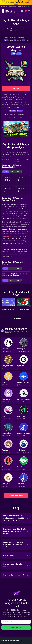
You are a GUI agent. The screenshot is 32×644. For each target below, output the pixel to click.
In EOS (27, 40)
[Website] (9, 118)
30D (18, 172)
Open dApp (16, 89)
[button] (25, 11)
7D (12, 172)
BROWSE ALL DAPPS (16, 495)
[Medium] (19, 118)
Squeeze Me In (16, 628)
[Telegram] (15, 118)
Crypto (7, 38)
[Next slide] (30, 307)
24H (6, 172)
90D (18, 268)
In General (11, 40)
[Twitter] (12, 118)
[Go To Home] (3, 38)
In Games (19, 40)
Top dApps (13, 38)
